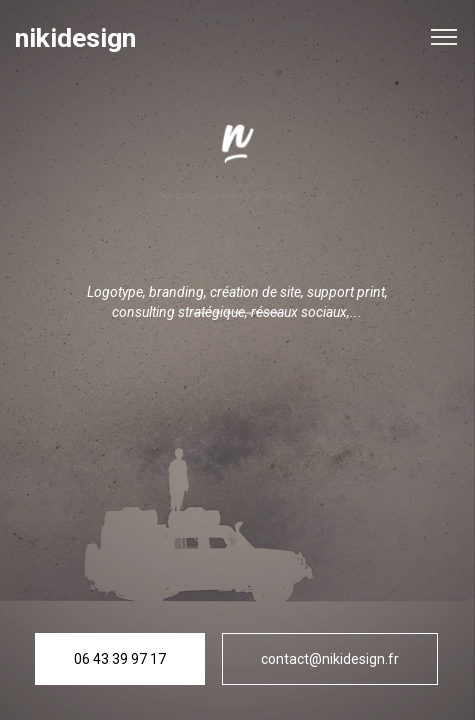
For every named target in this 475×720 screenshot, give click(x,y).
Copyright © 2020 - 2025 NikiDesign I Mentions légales (237, 312)
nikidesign (75, 38)
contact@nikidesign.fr (330, 659)
